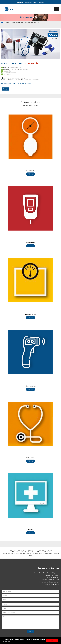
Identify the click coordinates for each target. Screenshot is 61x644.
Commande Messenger (24, 83)
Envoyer (30, 632)
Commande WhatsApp (8, 83)
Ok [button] (52, 641)
